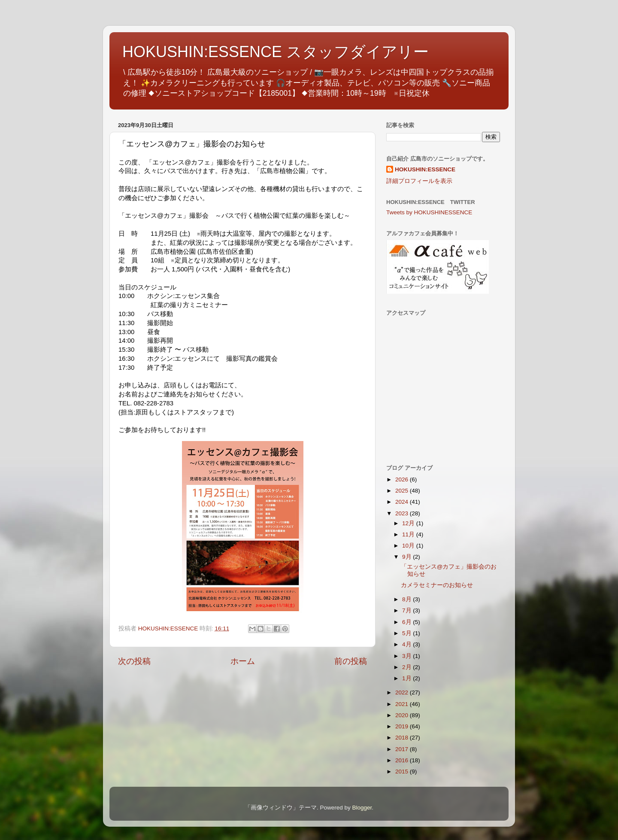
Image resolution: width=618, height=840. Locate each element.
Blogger (362, 808)
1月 (407, 678)
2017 (403, 749)
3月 (407, 656)
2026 (403, 479)
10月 (409, 546)
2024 (403, 502)
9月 (407, 557)
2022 (403, 692)
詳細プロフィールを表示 (419, 181)
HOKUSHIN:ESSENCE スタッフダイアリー (276, 52)
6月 (407, 622)
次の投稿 (134, 661)
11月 (409, 534)
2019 (403, 726)
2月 (407, 667)
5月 (407, 633)
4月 (407, 644)
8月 (407, 599)
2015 (403, 772)
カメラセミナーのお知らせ (437, 585)
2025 (403, 491)
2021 (403, 704)
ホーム (243, 661)
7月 (407, 610)
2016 (403, 760)
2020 (403, 715)
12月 (409, 523)
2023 (403, 513)
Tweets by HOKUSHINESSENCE (429, 212)
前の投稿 (351, 661)
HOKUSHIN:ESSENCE (425, 169)
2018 (403, 738)
